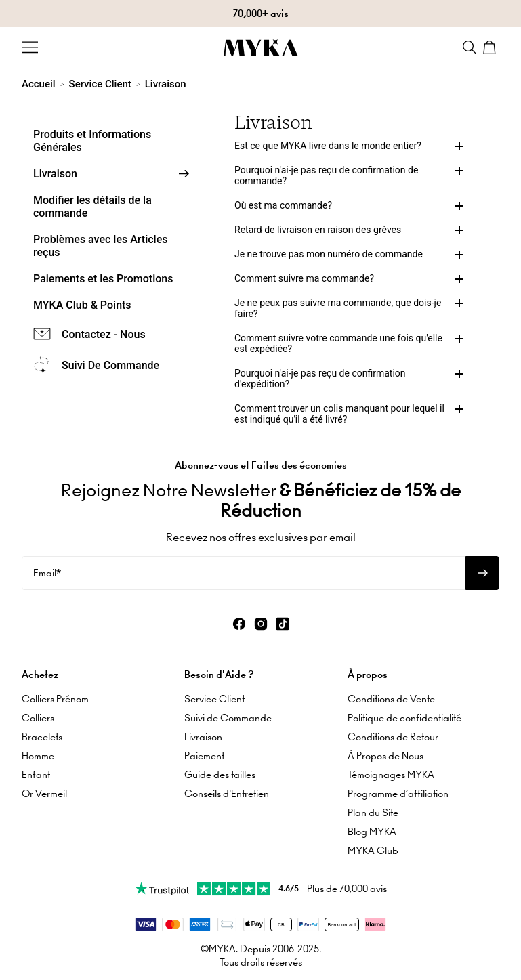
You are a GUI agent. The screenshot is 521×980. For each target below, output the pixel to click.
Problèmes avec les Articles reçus (101, 246)
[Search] (470, 47)
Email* (47, 572)
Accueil (39, 84)
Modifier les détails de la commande (92, 207)
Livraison (166, 84)
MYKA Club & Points (82, 305)
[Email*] (244, 572)
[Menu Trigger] (30, 47)
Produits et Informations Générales (92, 141)
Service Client (100, 84)
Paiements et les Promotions (103, 279)
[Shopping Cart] (491, 47)
